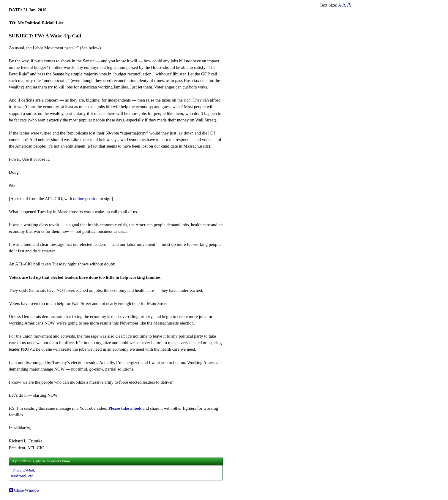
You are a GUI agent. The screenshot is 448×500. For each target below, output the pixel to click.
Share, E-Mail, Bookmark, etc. (23, 473)
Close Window (24, 490)
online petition (86, 199)
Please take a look (125, 408)
